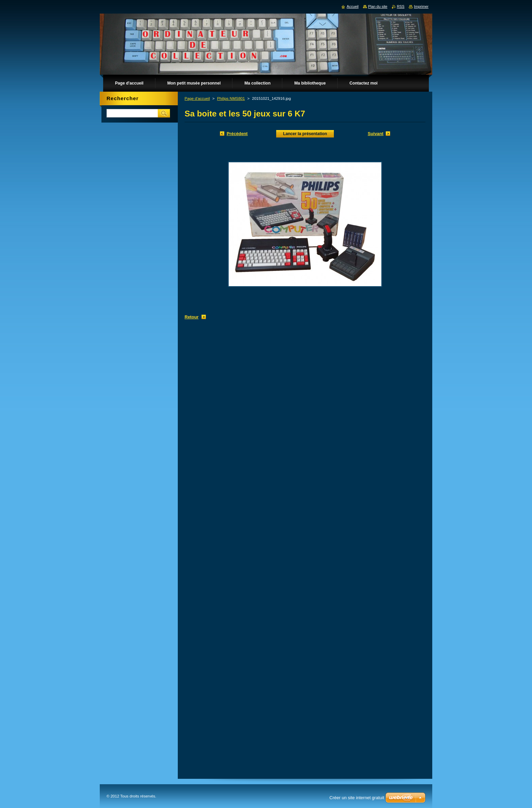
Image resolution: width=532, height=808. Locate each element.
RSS (401, 6)
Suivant (376, 134)
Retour (192, 317)
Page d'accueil (197, 98)
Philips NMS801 (231, 98)
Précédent (237, 134)
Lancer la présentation (305, 134)
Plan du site (378, 6)
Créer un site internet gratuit (357, 798)
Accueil (353, 6)
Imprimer (421, 6)
